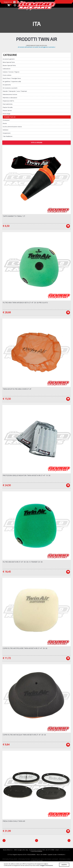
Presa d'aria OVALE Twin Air (14, 822)
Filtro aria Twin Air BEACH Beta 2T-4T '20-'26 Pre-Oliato (25, 303)
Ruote (5, 123)
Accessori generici (9, 59)
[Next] (69, 842)
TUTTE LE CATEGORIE (37, 143)
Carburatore (7, 69)
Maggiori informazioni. (47, 865)
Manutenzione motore (10, 94)
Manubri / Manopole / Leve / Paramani (15, 91)
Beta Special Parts (9, 62)
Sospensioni (7, 133)
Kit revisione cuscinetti (10, 88)
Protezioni (6, 120)
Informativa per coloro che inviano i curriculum (45, 860)
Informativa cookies (65, 860)
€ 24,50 (7, 486)
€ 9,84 (6, 745)
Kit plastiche (7, 85)
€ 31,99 (7, 832)
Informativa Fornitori (24, 860)
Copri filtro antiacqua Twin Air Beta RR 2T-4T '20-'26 (24, 736)
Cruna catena (7, 75)
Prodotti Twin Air (10, 117)
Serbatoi (6, 130)
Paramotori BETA (8, 101)
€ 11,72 (7, 659)
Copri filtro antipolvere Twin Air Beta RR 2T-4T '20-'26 (25, 649)
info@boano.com (64, 851)
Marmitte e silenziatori (10, 98)
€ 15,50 (7, 399)
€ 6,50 (6, 226)
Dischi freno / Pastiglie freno (12, 78)
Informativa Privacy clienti (10, 860)
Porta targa (6, 114)
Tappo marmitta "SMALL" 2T (14, 216)
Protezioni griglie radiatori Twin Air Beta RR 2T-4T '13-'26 (27, 476)
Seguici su (8, 2)
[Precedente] (4, 842)
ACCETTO (64, 865)
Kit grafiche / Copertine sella (12, 81)
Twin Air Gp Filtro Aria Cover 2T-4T (17, 389)
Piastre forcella (8, 107)
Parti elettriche (8, 104)
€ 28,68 (7, 312)
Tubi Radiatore (8, 136)
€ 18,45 (7, 572)
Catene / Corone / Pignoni (11, 72)
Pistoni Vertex (7, 110)
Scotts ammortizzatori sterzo (12, 127)
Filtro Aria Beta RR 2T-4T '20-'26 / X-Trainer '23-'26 (23, 562)
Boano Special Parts (9, 65)
